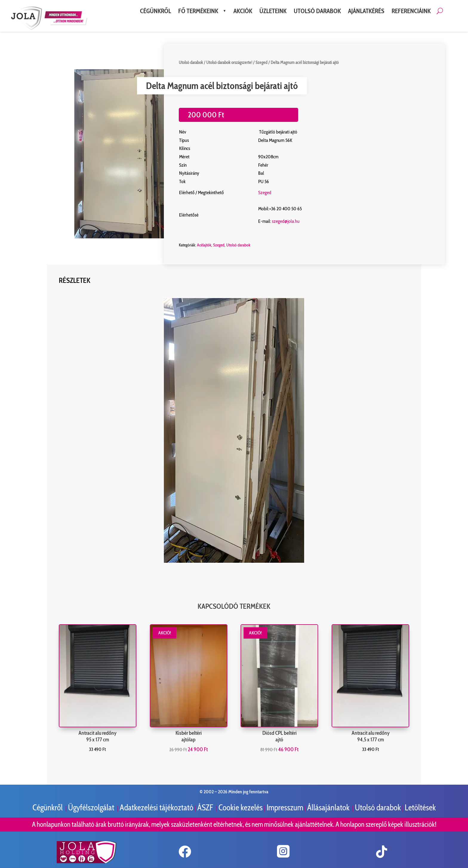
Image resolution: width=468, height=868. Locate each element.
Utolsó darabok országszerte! (229, 62)
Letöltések (420, 808)
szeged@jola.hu (286, 221)
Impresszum (285, 808)
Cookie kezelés (241, 808)
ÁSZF (206, 808)
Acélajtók (204, 245)
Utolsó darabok (191, 62)
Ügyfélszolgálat (92, 808)
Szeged (261, 62)
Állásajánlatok (329, 808)
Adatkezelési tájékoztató (157, 808)
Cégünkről (48, 808)
